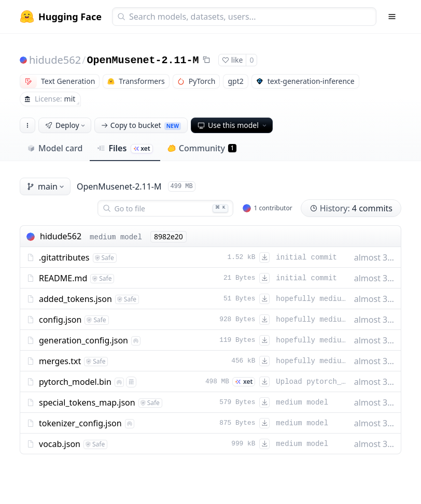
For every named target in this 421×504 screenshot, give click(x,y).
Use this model (233, 125)
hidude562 (55, 60)
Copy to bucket (141, 125)
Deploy (66, 125)
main (46, 186)
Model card (55, 148)
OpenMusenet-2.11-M (143, 60)
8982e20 (169, 236)
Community (202, 148)
